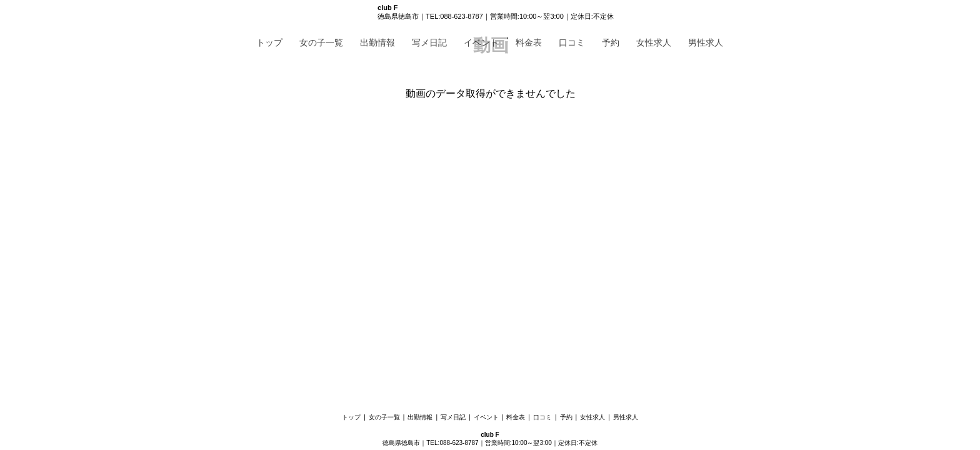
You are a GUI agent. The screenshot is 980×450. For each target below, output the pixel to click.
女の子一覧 (321, 42)
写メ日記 (429, 42)
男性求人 (706, 42)
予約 (611, 42)
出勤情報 (377, 42)
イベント (481, 42)
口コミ (572, 42)
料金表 (529, 42)
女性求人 (654, 42)
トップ (269, 42)
